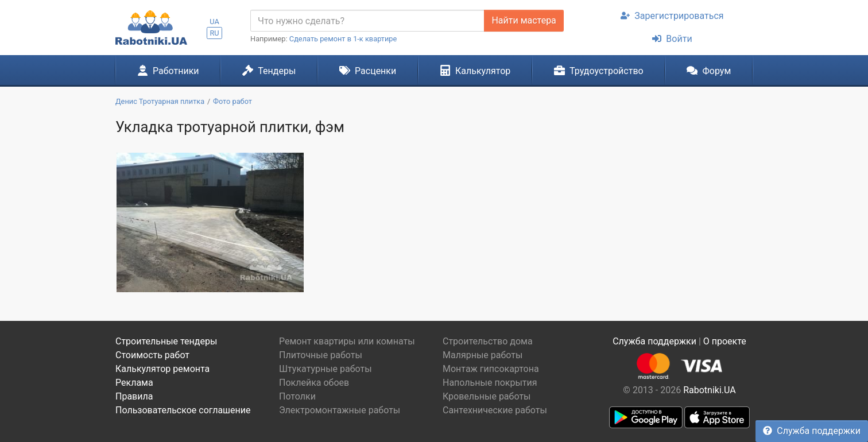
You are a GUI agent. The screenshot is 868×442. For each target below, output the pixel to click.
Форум (709, 71)
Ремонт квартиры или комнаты (347, 341)
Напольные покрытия (490, 383)
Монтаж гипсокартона (491, 369)
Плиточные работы (321, 355)
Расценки (368, 71)
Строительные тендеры (166, 341)
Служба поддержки (812, 431)
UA (214, 22)
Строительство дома (488, 341)
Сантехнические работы (495, 410)
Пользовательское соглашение (183, 410)
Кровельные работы (487, 396)
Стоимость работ (152, 355)
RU (214, 33)
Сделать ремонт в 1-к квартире (343, 39)
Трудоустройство (599, 71)
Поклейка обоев (314, 383)
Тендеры (269, 71)
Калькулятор (475, 71)
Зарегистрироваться (672, 16)
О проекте (725, 341)
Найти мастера (524, 20)
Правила (134, 396)
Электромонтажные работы (340, 410)
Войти (672, 39)
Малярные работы (483, 355)
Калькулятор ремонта (162, 369)
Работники (168, 71)
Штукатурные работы (325, 369)
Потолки (297, 396)
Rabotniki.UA (710, 390)
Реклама (134, 383)
